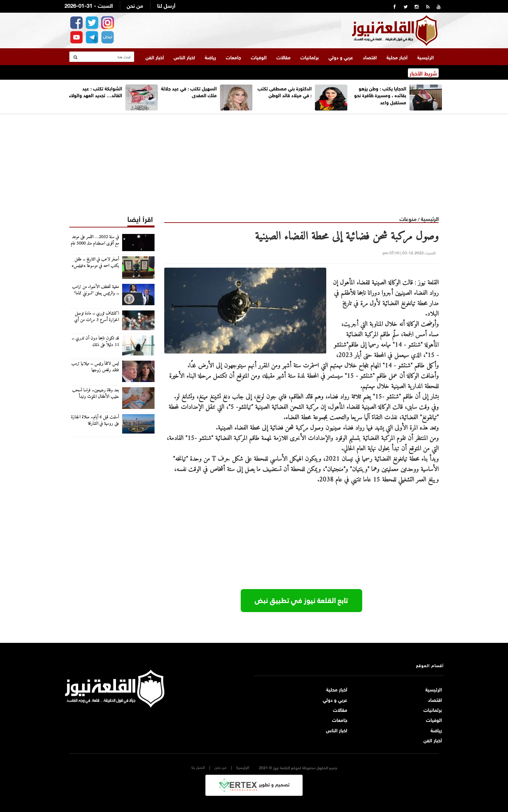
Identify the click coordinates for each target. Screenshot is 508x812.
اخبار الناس (184, 57)
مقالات (283, 57)
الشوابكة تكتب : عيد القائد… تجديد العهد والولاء (96, 91)
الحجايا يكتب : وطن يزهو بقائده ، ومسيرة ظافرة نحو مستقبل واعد (380, 95)
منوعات (408, 218)
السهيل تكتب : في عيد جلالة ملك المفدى (189, 91)
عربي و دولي (341, 57)
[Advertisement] (254, 159)
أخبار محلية (397, 57)
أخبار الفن (155, 57)
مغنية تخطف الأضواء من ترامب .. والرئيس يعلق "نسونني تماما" (95, 290)
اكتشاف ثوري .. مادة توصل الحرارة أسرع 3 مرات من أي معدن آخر (97, 320)
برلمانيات (310, 57)
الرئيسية (426, 57)
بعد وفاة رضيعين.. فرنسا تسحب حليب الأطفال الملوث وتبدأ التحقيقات (95, 397)
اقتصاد (370, 57)
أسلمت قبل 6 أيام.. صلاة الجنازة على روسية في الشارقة (95, 421)
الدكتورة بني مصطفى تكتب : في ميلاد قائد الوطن (285, 91)
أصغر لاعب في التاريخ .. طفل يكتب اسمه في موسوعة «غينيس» (95, 263)
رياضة (210, 57)
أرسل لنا (166, 5)
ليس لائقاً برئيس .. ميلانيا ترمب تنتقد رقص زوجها (95, 367)
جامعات (233, 57)
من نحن (135, 5)
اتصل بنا (198, 767)
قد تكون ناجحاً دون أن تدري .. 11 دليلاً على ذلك (95, 342)
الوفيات (259, 57)
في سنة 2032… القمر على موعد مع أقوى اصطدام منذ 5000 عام (95, 240)
